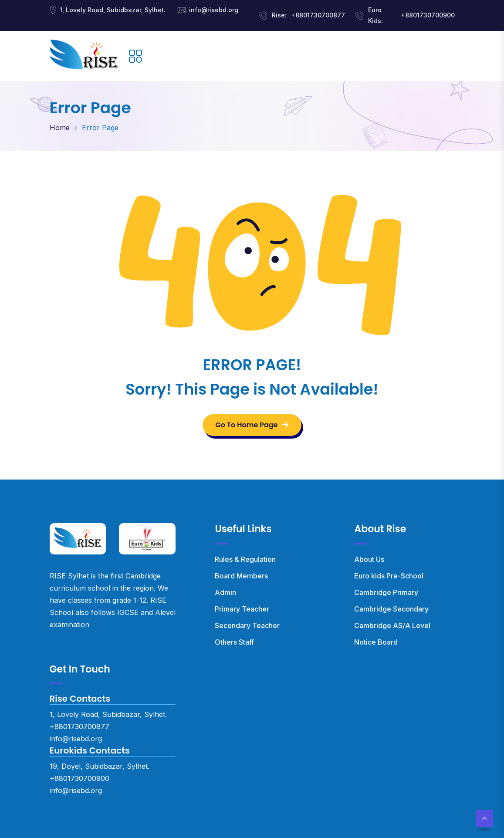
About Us (369, 559)
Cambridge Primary (386, 592)
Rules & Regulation (245, 559)
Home (60, 128)
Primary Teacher (242, 609)
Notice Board (376, 642)
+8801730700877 (318, 15)
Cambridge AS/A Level (392, 625)
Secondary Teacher (247, 625)
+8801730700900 (428, 15)
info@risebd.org (214, 10)
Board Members (241, 576)
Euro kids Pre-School (389, 576)
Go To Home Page (252, 425)
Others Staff (234, 642)
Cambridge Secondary (391, 609)
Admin (225, 592)
